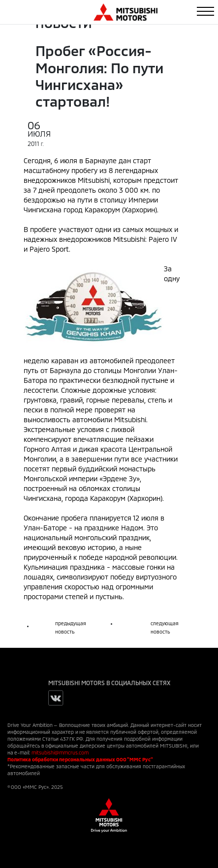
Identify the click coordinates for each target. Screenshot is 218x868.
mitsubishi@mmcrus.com (60, 752)
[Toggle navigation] (205, 11)
